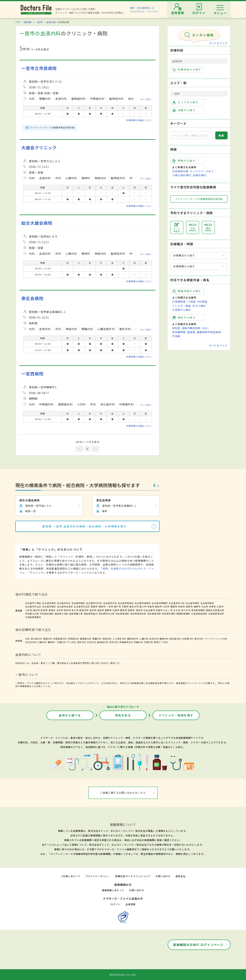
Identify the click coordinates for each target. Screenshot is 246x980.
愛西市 (131, 610)
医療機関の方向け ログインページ (198, 945)
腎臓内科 (97, 639)
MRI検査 (202, 302)
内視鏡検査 (179, 302)
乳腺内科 (149, 642)
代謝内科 (42, 642)
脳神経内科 (103, 642)
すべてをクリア (218, 43)
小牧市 (29, 610)
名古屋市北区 (64, 603)
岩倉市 (101, 610)
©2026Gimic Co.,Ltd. (123, 975)
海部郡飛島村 (91, 614)
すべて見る (146, 99)
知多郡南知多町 (138, 614)
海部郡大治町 (61, 614)
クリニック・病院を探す (176, 715)
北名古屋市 (149, 610)
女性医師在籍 (180, 171)
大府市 (60, 610)
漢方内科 (199, 639)
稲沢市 (36, 610)
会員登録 (130, 904)
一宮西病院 (32, 374)
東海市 (52, 610)
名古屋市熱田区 (160, 603)
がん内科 (71, 642)
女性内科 (91, 642)
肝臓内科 (139, 642)
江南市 (220, 606)
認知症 (176, 328)
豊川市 (143, 606)
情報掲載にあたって (113, 890)
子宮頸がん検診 (182, 310)
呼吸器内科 (73, 639)
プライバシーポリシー (98, 876)
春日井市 (134, 606)
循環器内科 (86, 639)
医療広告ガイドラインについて (133, 876)
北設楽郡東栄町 (216, 614)
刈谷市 (166, 606)
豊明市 (108, 610)
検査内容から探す (187, 291)
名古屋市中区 (110, 603)
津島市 (151, 606)
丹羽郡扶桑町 (47, 614)
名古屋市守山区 (33, 606)
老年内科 (114, 642)
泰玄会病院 (32, 298)
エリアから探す (185, 102)
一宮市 (39, 22)
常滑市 (212, 606)
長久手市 (186, 610)
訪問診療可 (200, 175)
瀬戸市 (117, 606)
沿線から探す (184, 110)
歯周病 (191, 332)
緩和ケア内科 (161, 642)
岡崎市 (102, 606)
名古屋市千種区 (33, 603)
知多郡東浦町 (122, 614)
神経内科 (107, 639)
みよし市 (168, 610)
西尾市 (189, 606)
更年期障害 (179, 332)
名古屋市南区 (207, 603)
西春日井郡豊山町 (215, 610)
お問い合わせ (163, 876)
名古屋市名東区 (65, 606)
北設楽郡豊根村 (33, 617)
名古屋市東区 (49, 603)
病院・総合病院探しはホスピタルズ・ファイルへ (145, 10)
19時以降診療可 (182, 175)
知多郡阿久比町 (107, 614)
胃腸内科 (48, 639)
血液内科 (51, 22)
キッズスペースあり (202, 171)
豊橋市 (94, 606)
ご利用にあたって (70, 876)
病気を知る (123, 715)
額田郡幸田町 (183, 614)
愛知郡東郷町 (198, 610)
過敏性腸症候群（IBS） (196, 328)
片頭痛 (176, 336)
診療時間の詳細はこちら (139, 120)
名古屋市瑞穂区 (143, 603)
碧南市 (158, 606)
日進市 (116, 610)
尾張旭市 (84, 610)
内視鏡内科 (188, 639)
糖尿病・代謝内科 (57, 642)
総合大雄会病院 (37, 223)
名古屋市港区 (193, 603)
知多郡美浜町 (154, 614)
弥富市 (159, 610)
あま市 (177, 610)
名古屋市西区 (78, 603)
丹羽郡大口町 (32, 614)
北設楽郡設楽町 (199, 614)
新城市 (44, 610)
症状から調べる (70, 715)
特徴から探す (184, 161)
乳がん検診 (199, 306)
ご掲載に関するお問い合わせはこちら (123, 793)
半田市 (125, 606)
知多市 (67, 610)
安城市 (181, 606)
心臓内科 (144, 639)
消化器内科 (36, 639)
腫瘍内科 (164, 639)
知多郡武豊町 (169, 614)
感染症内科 (175, 639)
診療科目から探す (187, 70)
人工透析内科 (119, 639)
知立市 (75, 610)
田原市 (124, 610)
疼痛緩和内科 (126, 642)
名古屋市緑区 (49, 606)
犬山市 (205, 606)
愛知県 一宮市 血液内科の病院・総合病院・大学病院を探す (85, 526)
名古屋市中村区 (94, 603)
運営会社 (180, 876)
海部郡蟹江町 (76, 614)
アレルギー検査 (182, 306)
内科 (27, 639)
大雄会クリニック (39, 148)
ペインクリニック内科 (216, 639)
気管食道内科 (60, 639)
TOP (18, 22)
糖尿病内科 (133, 639)
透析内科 (81, 642)
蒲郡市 (197, 606)
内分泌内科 (31, 642)
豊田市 (174, 606)
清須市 (139, 610)
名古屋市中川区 (177, 603)
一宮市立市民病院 (39, 68)
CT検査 (192, 302)
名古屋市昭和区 (126, 603)
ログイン (116, 904)
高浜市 (93, 610)
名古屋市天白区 (82, 606)
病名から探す (184, 318)
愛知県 (28, 22)
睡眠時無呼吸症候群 (209, 332)
